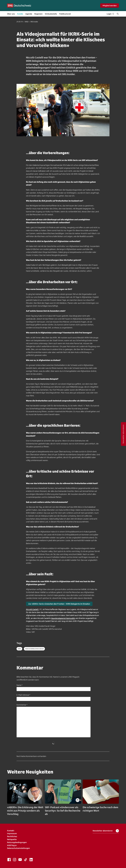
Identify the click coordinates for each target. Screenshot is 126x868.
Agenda (29, 14)
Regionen (38, 14)
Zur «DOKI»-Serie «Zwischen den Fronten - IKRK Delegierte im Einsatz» (59, 604)
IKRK (19, 649)
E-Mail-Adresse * (23, 695)
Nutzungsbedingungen (17, 842)
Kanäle (20, 14)
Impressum (12, 833)
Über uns (11, 14)
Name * (19, 685)
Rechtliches (12, 836)
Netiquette (12, 839)
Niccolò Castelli (32, 609)
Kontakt (11, 831)
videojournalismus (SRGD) (34, 649)
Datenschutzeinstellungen (18, 848)
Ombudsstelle (51, 14)
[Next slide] (106, 110)
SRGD (26, 22)
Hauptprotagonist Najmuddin (63, 618)
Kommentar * (22, 705)
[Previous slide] (20, 110)
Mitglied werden (110, 6)
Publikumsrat (65, 14)
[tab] (60, 133)
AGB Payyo (12, 845)
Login (110, 14)
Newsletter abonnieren (106, 831)
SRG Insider (34, 22)
